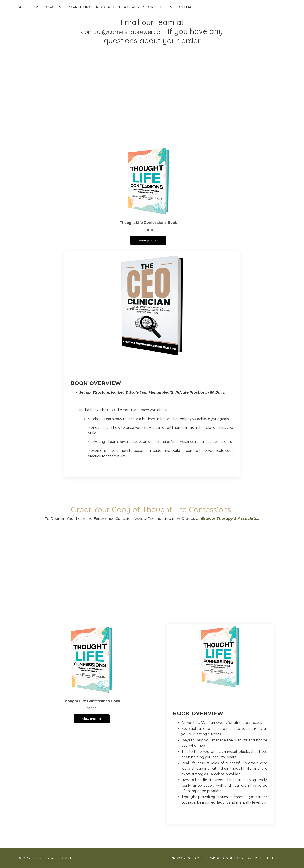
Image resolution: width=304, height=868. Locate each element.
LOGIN (169, 7)
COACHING (54, 7)
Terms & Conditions (224, 858)
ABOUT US (29, 7)
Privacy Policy (185, 858)
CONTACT (189, 7)
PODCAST (107, 7)
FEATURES (131, 7)
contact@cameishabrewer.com (131, 31)
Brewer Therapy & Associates (231, 519)
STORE (152, 7)
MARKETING (81, 7)
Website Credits (264, 858)
